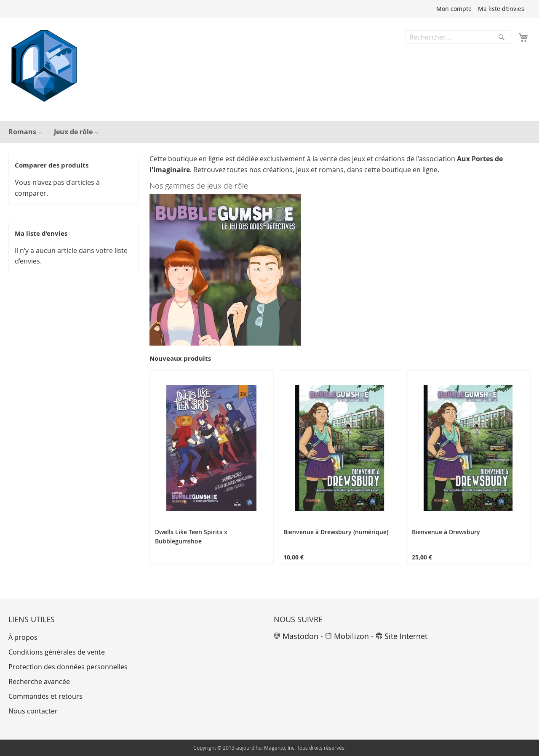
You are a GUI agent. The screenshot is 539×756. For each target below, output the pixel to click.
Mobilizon (347, 636)
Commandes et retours (45, 696)
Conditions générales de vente (57, 652)
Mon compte (454, 9)
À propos (23, 637)
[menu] (269, 132)
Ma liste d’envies (501, 9)
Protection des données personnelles (68, 667)
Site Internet (402, 636)
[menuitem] (24, 132)
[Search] (502, 37)
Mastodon (296, 636)
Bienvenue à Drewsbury (446, 532)
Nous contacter (33, 711)
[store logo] (44, 66)
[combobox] (458, 37)
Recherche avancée (39, 681)
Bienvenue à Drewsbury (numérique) (336, 532)
